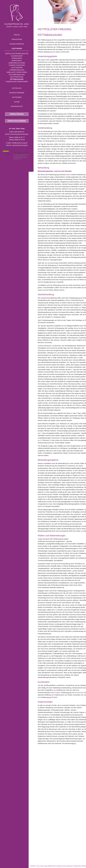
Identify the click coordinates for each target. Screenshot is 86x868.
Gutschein (17, 97)
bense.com (62, 866)
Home (39, 23)
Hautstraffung (17, 77)
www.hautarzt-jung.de (20, 145)
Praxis (17, 35)
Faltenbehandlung (17, 75)
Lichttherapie (17, 68)
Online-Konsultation (17, 121)
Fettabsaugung (17, 79)
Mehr (25, 159)
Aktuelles (17, 88)
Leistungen (17, 48)
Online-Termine (17, 114)
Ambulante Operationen (17, 72)
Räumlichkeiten (17, 44)
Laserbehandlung (17, 70)
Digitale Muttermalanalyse (17, 54)
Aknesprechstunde (17, 63)
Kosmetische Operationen (17, 82)
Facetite (57, 693)
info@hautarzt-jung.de (19, 143)
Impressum (70, 866)
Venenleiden (17, 58)
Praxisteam (17, 39)
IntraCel (78, 693)
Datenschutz (17, 106)
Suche (17, 102)
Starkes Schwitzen (17, 65)
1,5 (8, 154)
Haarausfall (17, 61)
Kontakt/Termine (17, 93)
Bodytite (54, 697)
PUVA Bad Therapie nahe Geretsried (13, 866)
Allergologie (17, 56)
